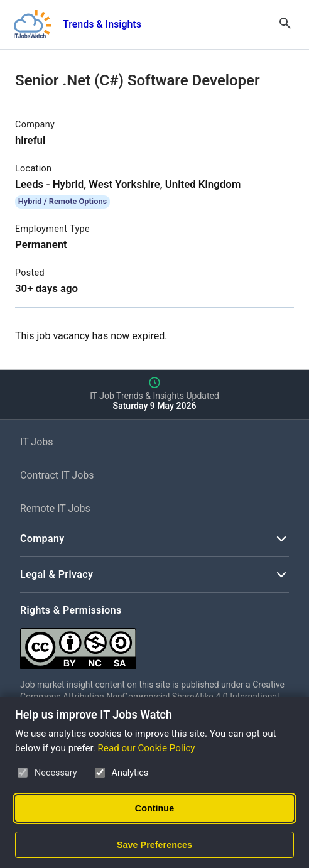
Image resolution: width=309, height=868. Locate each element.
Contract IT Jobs (57, 475)
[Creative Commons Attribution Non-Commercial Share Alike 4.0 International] (154, 643)
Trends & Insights (102, 24)
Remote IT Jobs (55, 508)
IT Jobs (37, 442)
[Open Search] (285, 24)
